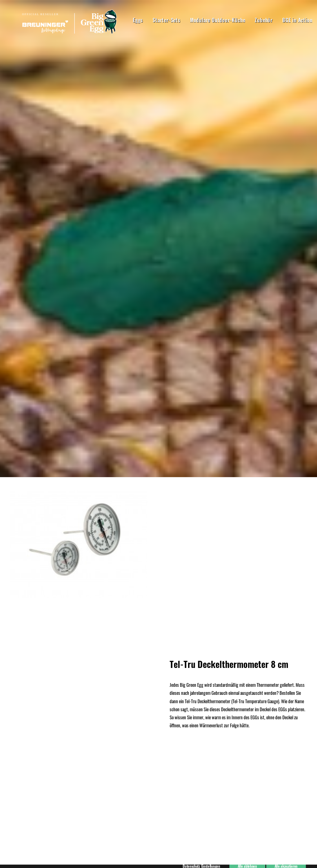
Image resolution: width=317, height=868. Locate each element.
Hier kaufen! (158, 327)
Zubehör (241, 20)
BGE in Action (275, 20)
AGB (13, 744)
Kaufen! (158, 638)
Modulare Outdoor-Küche (195, 20)
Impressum (19, 727)
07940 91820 (84, 761)
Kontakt (16, 752)
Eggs (116, 20)
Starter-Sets (144, 20)
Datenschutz (20, 735)
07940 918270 (85, 734)
